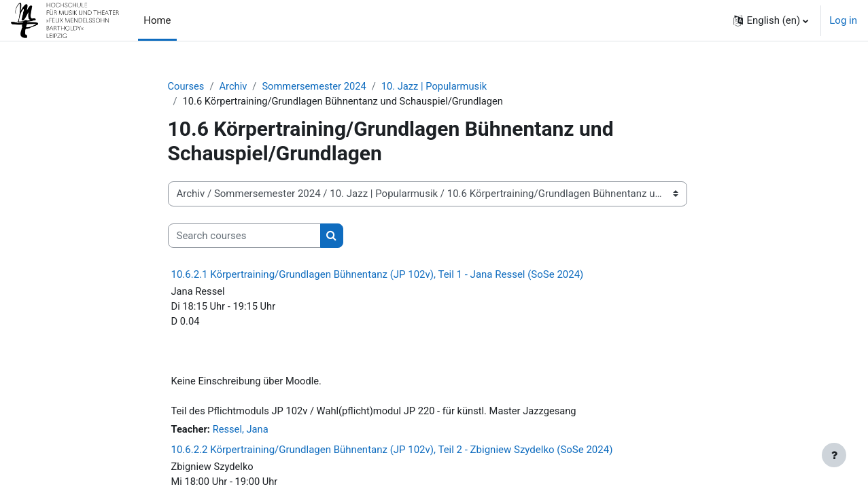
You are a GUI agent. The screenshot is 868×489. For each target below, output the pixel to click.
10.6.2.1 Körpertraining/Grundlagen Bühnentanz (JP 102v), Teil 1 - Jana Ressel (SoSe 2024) (378, 275)
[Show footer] (834, 455)
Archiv (235, 86)
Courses (187, 86)
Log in (843, 20)
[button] (771, 20)
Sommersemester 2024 (317, 86)
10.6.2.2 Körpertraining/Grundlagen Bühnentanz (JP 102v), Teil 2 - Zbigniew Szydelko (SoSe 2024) (392, 454)
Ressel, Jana (242, 433)
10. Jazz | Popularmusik (439, 86)
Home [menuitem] (157, 20)
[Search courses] (244, 237)
